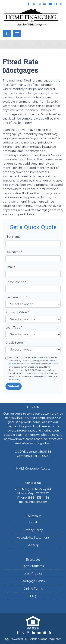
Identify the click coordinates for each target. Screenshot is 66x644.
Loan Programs (33, 566)
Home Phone (16, 282)
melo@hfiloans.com (33, 502)
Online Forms (33, 589)
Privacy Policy (28, 364)
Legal (33, 522)
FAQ (33, 596)
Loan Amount (16, 297)
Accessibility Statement (33, 538)
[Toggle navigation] (17, 34)
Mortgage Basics (33, 581)
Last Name (14, 252)
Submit (14, 386)
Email (10, 267)
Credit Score (15, 343)
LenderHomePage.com (45, 639)
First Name (14, 237)
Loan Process (33, 573)
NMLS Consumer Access (33, 469)
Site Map (33, 545)
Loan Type (14, 328)
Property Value (17, 312)
